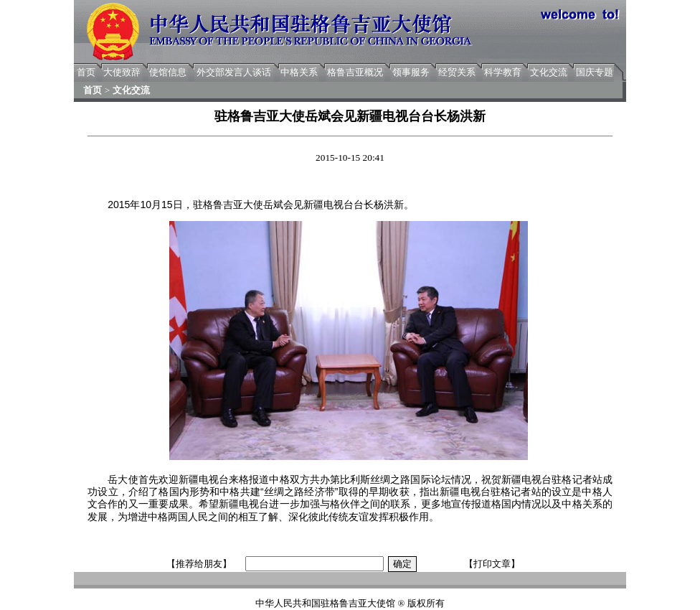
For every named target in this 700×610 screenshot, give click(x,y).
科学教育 (503, 72)
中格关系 (299, 72)
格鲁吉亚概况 (355, 72)
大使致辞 (122, 72)
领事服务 (411, 72)
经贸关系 (457, 72)
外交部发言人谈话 (234, 72)
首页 (86, 72)
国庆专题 (595, 72)
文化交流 (549, 72)
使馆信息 (168, 72)
